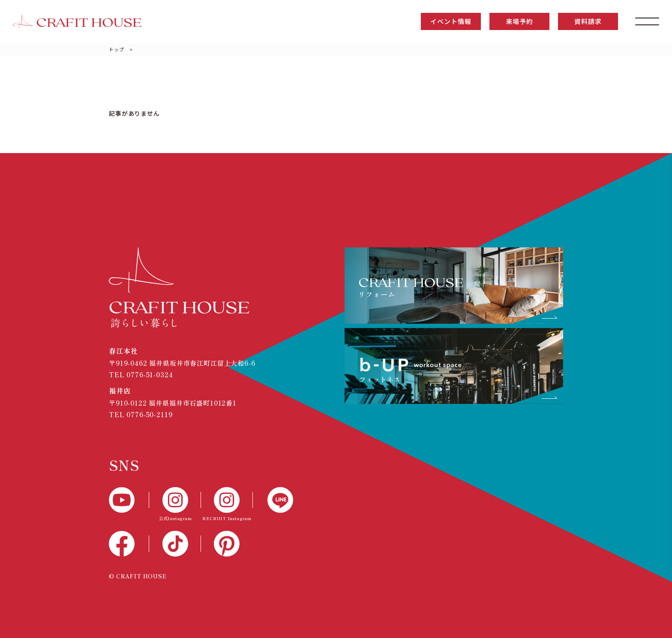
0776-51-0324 (150, 375)
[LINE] (273, 500)
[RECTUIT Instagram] (227, 505)
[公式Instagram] (175, 505)
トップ (117, 49)
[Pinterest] (227, 544)
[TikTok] (175, 544)
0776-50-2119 (149, 414)
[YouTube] (129, 500)
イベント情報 (451, 21)
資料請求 (588, 21)
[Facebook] (129, 544)
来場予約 (519, 21)
